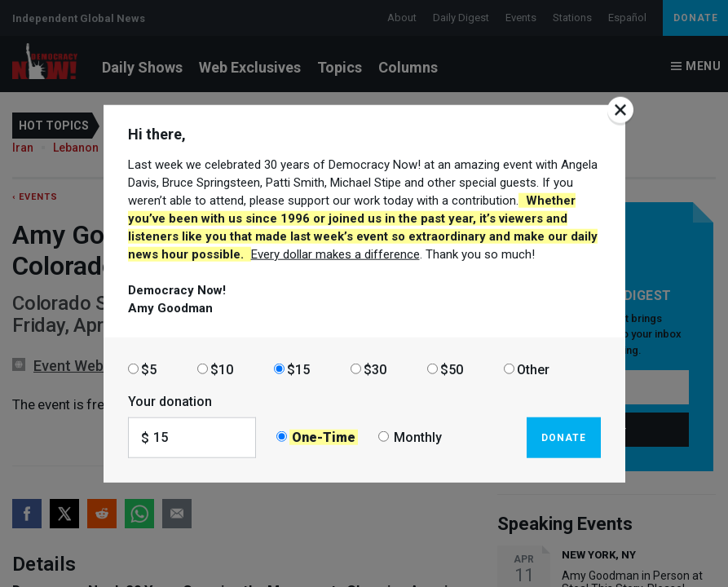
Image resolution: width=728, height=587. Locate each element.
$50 (452, 369)
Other (533, 369)
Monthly (418, 437)
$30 (375, 369)
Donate (564, 437)
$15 (298, 369)
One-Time (324, 437)
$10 (222, 369)
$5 (149, 369)
